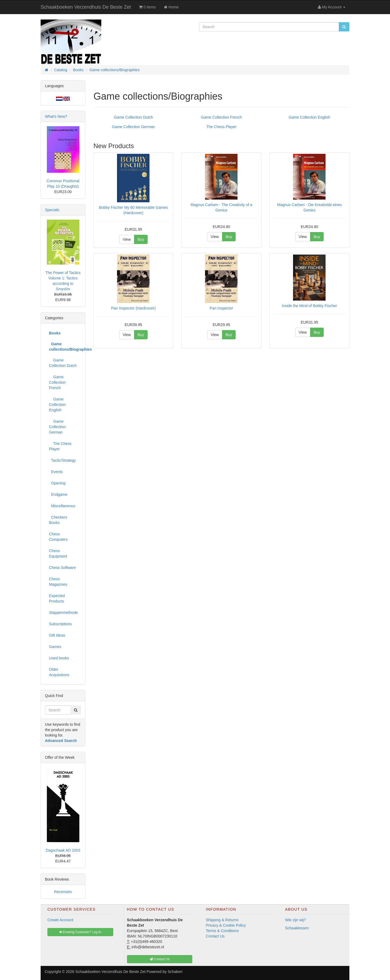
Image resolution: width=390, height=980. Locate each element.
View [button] (127, 239)
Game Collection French (221, 117)
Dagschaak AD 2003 (63, 850)
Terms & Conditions (222, 931)
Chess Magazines (58, 582)
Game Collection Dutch (134, 117)
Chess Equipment (58, 554)
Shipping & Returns (222, 920)
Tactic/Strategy (62, 460)
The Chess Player (221, 127)
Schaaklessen (297, 928)
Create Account (60, 920)
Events (56, 472)
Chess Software (62, 568)
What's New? (56, 116)
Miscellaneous (62, 506)
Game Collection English (309, 117)
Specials (52, 210)
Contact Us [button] (160, 959)
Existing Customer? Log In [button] (80, 932)
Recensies (63, 892)
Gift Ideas (57, 635)
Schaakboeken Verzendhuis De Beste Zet (86, 7)
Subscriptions (60, 624)
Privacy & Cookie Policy (226, 925)
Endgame (58, 494)
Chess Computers (58, 537)
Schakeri (175, 972)
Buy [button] (141, 239)
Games (55, 647)
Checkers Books (58, 520)
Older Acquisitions (59, 672)
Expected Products (57, 598)
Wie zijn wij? (296, 920)
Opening (57, 483)
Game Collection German (134, 127)
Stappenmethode (64, 613)
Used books (59, 658)
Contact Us (215, 936)
